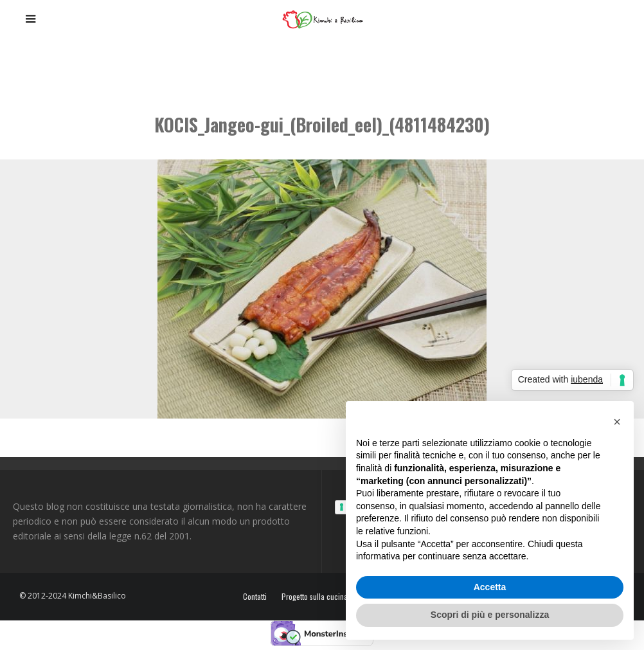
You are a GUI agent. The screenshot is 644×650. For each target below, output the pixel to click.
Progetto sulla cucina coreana (328, 597)
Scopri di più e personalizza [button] (490, 615)
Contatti (255, 597)
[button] (617, 422)
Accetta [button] (490, 587)
